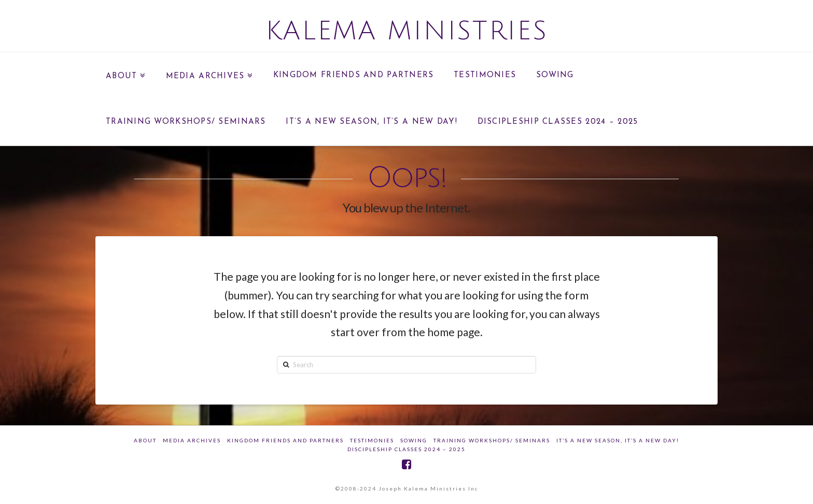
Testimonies (372, 440)
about (145, 440)
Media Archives (192, 440)
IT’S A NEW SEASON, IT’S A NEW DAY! (618, 440)
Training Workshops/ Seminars (492, 440)
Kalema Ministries (407, 31)
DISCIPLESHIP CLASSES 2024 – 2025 (406, 449)
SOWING (414, 440)
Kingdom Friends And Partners (285, 440)
